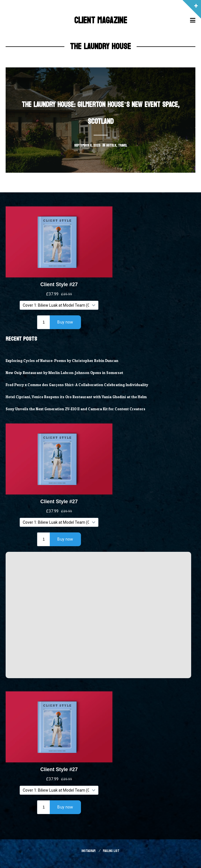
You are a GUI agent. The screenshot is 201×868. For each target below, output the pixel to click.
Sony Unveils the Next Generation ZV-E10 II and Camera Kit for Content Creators (82, 409)
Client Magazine (100, 20)
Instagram (87, 851)
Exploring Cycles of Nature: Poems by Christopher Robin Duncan (68, 361)
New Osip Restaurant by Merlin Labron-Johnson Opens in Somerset (71, 373)
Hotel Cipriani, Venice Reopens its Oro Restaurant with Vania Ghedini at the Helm (83, 397)
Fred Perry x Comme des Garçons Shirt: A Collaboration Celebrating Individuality (83, 385)
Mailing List (112, 851)
